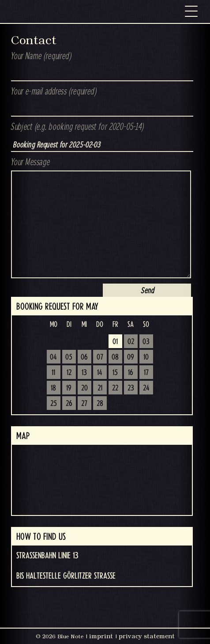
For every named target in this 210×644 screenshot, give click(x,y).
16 (131, 373)
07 (100, 357)
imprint (101, 636)
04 (53, 357)
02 (131, 342)
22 (115, 388)
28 (100, 404)
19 (69, 388)
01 (115, 342)
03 (146, 342)
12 (69, 373)
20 (84, 388)
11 (53, 373)
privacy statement (147, 636)
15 (115, 373)
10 (146, 357)
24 (146, 388)
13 (84, 373)
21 (100, 388)
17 (146, 373)
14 (100, 373)
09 (131, 357)
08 (115, 357)
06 (84, 357)
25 (54, 404)
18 (53, 388)
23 (131, 388)
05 (69, 357)
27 (84, 404)
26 (69, 404)
